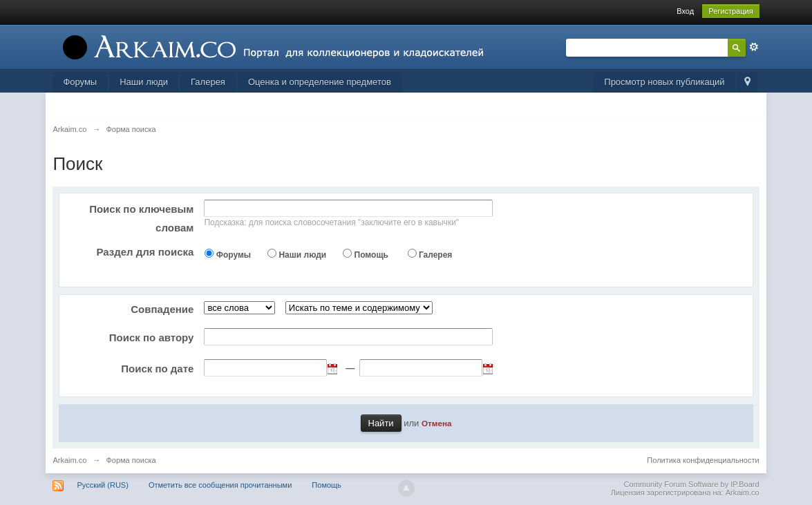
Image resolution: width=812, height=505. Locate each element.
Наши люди (144, 82)
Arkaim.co (69, 460)
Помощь (371, 255)
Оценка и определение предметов (320, 82)
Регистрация (730, 11)
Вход (685, 11)
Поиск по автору (152, 337)
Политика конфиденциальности (703, 460)
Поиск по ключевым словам (141, 218)
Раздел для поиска (145, 252)
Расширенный (754, 47)
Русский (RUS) (102, 485)
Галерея (208, 82)
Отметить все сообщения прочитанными (220, 485)
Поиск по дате (157, 369)
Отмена (437, 423)
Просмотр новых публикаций (664, 82)
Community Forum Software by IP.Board (692, 484)
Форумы (80, 82)
